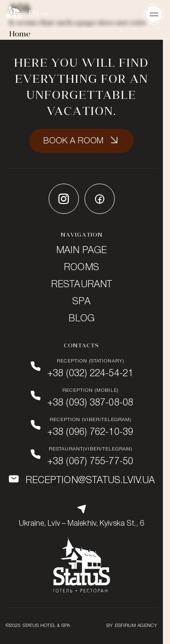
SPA (81, 302)
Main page (82, 251)
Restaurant (81, 285)
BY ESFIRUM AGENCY (132, 626)
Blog (81, 319)
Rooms (81, 268)
